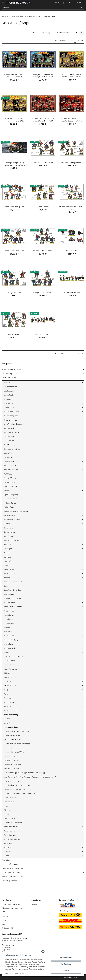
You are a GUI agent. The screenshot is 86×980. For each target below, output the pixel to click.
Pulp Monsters (9, 623)
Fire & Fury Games (10, 499)
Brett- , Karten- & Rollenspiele (13, 868)
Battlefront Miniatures (11, 420)
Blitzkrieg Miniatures (11, 428)
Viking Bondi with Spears (43, 251)
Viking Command (14, 293)
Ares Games (8, 399)
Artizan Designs (9, 408)
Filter (34, 33)
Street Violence (10, 814)
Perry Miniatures (10, 603)
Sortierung (46, 33)
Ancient (7, 723)
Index (4, 920)
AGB (3, 912)
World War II (9, 802)
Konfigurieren (66, 964)
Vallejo (6, 690)
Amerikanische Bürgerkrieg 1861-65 (17, 785)
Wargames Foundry (11, 715)
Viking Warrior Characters (43, 163)
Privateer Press (9, 611)
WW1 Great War (10, 798)
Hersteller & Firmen (9, 378)
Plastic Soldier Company (13, 607)
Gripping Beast (9, 549)
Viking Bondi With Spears (14, 207)
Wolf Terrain (8, 848)
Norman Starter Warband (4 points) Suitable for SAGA (43, 120)
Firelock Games (9, 507)
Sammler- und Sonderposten (12, 877)
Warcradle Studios (10, 702)
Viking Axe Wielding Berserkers (72, 163)
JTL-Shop (74, 977)
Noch (6, 586)
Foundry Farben (10, 818)
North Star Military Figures (13, 590)
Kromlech (7, 557)
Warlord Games (9, 831)
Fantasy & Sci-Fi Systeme (11, 370)
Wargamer (8, 706)
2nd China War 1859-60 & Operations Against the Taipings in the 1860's (30, 777)
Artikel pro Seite (63, 33)
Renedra (7, 628)
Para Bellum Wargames (12, 598)
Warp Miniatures (10, 835)
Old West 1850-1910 (12, 769)
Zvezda (6, 856)
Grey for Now (8, 545)
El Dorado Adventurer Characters (17, 731)
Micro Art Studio (9, 574)
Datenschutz (20, 973)
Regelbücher (6, 860)
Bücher (7, 719)
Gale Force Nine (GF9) (12, 520)
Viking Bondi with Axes (72, 293)
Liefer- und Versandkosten (11, 904)
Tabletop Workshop (11, 677)
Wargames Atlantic (11, 711)
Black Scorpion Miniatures (13, 424)
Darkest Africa (10, 756)
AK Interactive (9, 391)
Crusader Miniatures (11, 462)
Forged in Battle (9, 515)
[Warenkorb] (78, 2)
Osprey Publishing (10, 594)
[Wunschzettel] (69, 2)
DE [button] (56, 2)
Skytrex (6, 652)
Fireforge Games (10, 503)
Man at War (8, 561)
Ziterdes (7, 852)
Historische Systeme (9, 374)
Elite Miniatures (9, 482)
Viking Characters (14, 334)
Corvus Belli (8, 453)
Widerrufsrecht (7, 928)
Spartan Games (9, 661)
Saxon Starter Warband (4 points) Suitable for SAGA (72, 76)
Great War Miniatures (11, 540)
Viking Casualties (72, 251)
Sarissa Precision (10, 644)
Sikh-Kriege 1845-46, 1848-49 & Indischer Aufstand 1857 (25, 773)
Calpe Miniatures (10, 437)
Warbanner (8, 698)
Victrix (6, 694)
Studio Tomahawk (10, 669)
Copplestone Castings (12, 449)
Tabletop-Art (8, 673)
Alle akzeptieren (66, 958)
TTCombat (8, 681)
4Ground (7, 383)
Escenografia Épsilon (11, 486)
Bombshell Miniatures (11, 432)
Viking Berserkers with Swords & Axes (72, 208)
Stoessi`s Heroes (10, 665)
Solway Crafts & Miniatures (13, 657)
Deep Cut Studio (10, 466)
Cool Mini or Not (9, 445)
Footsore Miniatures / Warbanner (16, 511)
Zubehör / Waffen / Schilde (15, 823)
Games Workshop (10, 532)
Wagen (7, 810)
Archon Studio (9, 395)
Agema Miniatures (10, 387)
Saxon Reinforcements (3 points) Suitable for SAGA (14, 120)
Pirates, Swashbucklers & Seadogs (17, 744)
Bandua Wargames (11, 416)
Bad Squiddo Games (11, 412)
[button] (63, 2)
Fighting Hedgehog (11, 495)
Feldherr (7, 491)
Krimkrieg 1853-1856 (12, 781)
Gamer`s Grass (9, 528)
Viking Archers (43, 207)
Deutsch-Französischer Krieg (15, 789)
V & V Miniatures (10, 686)
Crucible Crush (9, 457)
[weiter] (82, 41)
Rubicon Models (9, 636)
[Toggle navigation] (3, 1)
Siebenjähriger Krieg (12, 748)
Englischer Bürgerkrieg (13, 735)
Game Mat (7, 524)
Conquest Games (10, 441)
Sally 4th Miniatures (11, 640)
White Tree (8, 843)
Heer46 (6, 553)
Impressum (6, 916)
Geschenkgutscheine (9, 881)
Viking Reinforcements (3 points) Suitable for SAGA (43, 76)
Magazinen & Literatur (10, 864)
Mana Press (8, 565)
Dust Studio (8, 474)
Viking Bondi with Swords (14, 251)
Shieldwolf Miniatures (11, 648)
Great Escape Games (11, 536)
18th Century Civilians (12, 740)
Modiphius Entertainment (13, 582)
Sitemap (34, 904)
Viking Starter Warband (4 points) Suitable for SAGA (14, 76)
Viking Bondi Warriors (43, 334)
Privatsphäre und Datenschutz (13, 908)
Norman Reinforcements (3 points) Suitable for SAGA (72, 120)
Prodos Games (9, 615)
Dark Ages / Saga (11, 727)
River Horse (8, 632)
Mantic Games (9, 569)
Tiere (6, 806)
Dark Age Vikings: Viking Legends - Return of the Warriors (14, 164)
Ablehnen (66, 971)
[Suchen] (41, 8)
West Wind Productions (12, 839)
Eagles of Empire (10, 478)
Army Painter (8, 403)
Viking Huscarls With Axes (43, 293)
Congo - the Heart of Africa (14, 752)
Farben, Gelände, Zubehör (11, 872)
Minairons (7, 578)
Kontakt (5, 924)
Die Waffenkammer (11, 470)
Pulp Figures (8, 619)
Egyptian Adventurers (12, 760)
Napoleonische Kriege (13, 765)
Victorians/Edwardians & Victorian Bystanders (21, 794)
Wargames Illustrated (12, 827)
